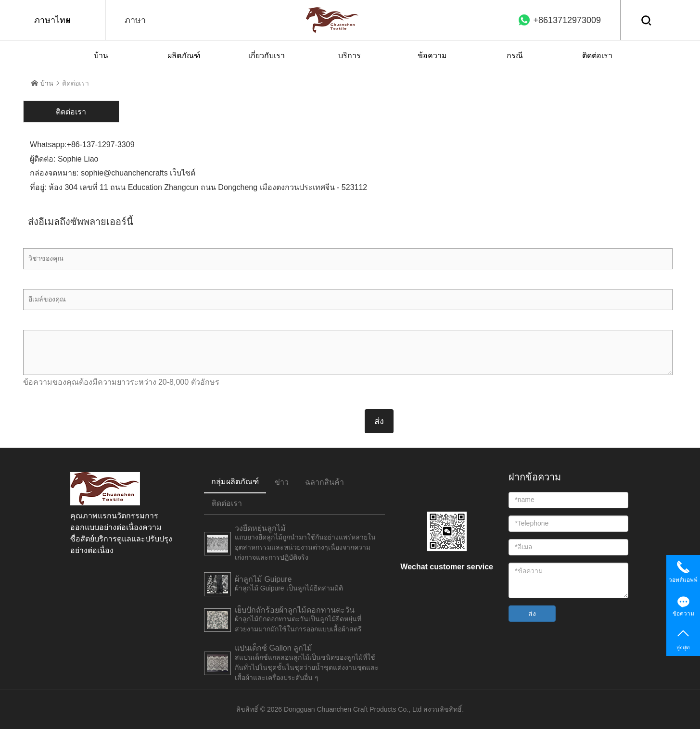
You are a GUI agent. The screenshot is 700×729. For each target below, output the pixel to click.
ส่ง (532, 614)
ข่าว (282, 482)
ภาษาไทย (52, 20)
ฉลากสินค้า (325, 482)
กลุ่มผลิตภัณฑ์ (235, 482)
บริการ (350, 56)
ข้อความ (432, 56)
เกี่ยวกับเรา (267, 56)
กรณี (515, 56)
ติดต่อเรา (597, 56)
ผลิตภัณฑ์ (184, 56)
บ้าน (101, 56)
